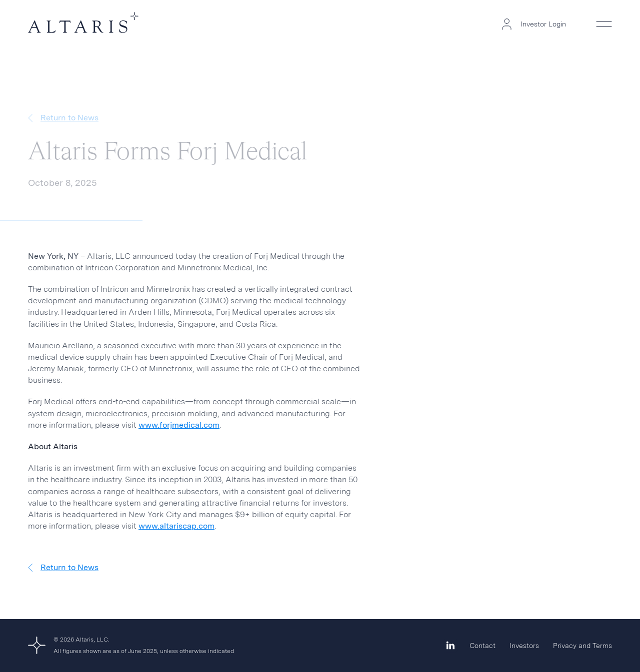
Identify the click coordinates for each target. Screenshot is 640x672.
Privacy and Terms (582, 646)
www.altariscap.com (176, 526)
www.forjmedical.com (179, 425)
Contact (482, 646)
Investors (524, 646)
